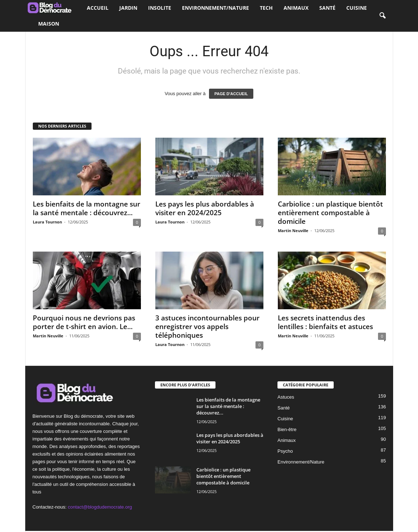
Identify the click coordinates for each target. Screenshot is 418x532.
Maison (49, 24)
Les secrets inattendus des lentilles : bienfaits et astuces (325, 322)
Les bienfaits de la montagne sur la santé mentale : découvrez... (86, 208)
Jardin (128, 8)
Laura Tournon (47, 222)
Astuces (286, 397)
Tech (266, 8)
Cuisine (357, 8)
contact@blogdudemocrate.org (100, 507)
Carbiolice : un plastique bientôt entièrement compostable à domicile (330, 213)
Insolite (160, 8)
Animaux (296, 8)
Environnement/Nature (215, 8)
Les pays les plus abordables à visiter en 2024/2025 (205, 208)
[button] (382, 16)
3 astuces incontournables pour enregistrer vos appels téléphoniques (207, 327)
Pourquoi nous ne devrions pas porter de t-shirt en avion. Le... (84, 322)
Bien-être (287, 429)
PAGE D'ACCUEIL (231, 94)
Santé (327, 8)
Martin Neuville (293, 230)
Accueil (98, 8)
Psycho (285, 451)
